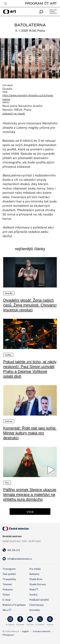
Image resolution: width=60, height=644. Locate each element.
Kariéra (33, 595)
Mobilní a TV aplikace (14, 605)
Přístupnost (8, 635)
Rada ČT (34, 589)
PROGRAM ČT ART (41, 3)
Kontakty (35, 610)
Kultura (9, 421)
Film (7, 483)
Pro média (35, 569)
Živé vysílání (9, 574)
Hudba (8, 355)
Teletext (7, 584)
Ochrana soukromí (42, 631)
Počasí (6, 595)
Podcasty (8, 589)
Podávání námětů (39, 600)
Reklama (34, 574)
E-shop (6, 600)
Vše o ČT (7, 610)
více (30, 512)
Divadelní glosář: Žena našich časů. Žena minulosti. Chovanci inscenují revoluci (30, 305)
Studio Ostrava (38, 584)
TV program (9, 569)
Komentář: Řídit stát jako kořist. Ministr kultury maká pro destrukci (30, 433)
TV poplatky (9, 579)
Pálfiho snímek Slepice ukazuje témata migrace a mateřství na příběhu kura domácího (30, 494)
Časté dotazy (37, 605)
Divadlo (9, 293)
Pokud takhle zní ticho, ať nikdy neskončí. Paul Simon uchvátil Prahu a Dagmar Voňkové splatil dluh (30, 369)
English (25, 631)
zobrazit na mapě (14, 113)
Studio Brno (36, 579)
